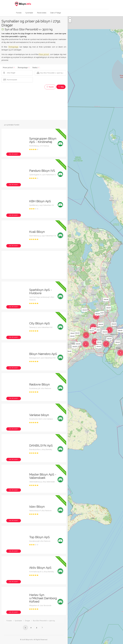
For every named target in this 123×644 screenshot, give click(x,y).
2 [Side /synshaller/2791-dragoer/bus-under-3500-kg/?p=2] (31, 628)
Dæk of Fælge (56, 13)
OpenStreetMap (113, 643)
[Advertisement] (34, 104)
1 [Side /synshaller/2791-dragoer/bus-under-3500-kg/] (25, 628)
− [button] (70, 21)
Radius (35, 68)
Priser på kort (8, 68)
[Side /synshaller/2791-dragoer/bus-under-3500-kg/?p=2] (42, 627)
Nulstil (50, 87)
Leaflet (105, 643)
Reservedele (42, 13)
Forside (19, 13)
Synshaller (29, 13)
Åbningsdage (23, 68)
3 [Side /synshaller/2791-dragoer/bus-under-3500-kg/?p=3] (37, 628)
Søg (61, 87)
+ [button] (70, 19)
